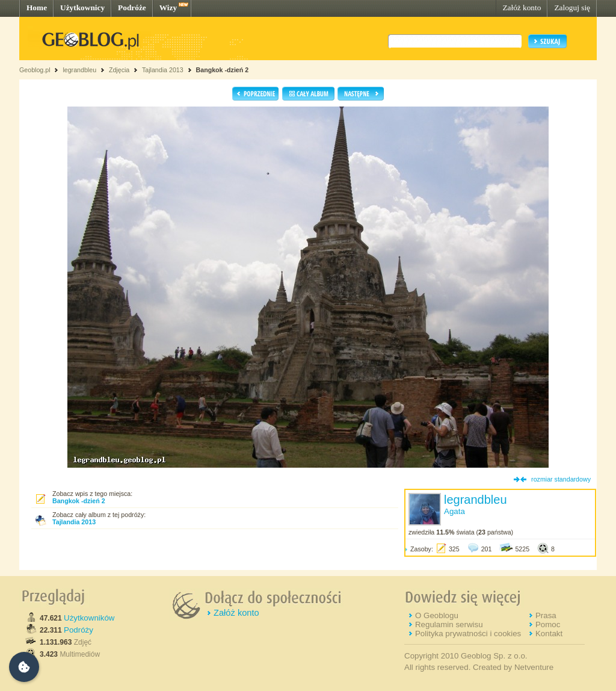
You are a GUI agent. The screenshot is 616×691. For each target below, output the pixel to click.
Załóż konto (522, 8)
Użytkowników (89, 618)
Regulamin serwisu (449, 624)
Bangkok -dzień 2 (223, 70)
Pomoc (548, 624)
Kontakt (549, 634)
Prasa (546, 615)
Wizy (168, 8)
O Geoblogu (437, 615)
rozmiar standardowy (561, 479)
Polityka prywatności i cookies (468, 634)
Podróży (79, 630)
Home (37, 8)
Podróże (132, 8)
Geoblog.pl (35, 70)
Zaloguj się (572, 8)
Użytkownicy (82, 8)
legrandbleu (79, 70)
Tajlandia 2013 (163, 70)
